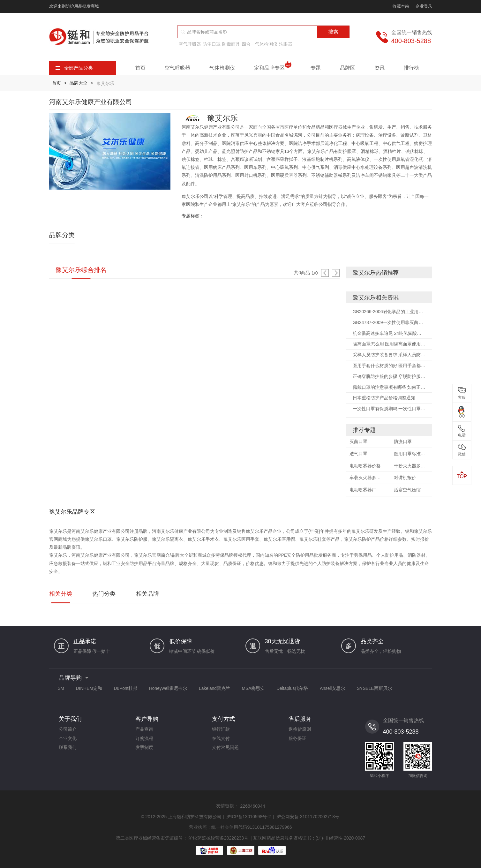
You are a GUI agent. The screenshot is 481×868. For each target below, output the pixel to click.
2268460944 (253, 807)
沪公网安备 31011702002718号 (308, 818)
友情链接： (227, 807)
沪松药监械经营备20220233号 (218, 839)
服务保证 (297, 740)
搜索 (333, 32)
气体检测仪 (222, 68)
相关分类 (61, 595)
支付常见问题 (225, 750)
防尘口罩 (212, 44)
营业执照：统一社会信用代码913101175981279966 (240, 828)
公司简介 (68, 731)
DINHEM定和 (91, 690)
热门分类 (104, 595)
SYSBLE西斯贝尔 (386, 690)
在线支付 (221, 740)
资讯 (380, 68)
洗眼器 (286, 44)
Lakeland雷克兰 (220, 690)
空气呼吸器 (190, 44)
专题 (316, 68)
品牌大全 (79, 83)
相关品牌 (147, 595)
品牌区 (348, 68)
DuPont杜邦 (129, 690)
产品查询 (144, 731)
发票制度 (144, 750)
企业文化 (68, 740)
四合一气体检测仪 (259, 44)
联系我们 (68, 750)
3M (62, 690)
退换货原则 (300, 731)
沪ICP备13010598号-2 (249, 818)
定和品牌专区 (273, 68)
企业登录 (424, 6)
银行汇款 (221, 731)
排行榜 (411, 68)
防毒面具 (231, 44)
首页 (140, 68)
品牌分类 (62, 235)
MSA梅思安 (260, 690)
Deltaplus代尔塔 (301, 690)
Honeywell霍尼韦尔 (173, 690)
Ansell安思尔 (342, 690)
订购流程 (144, 740)
